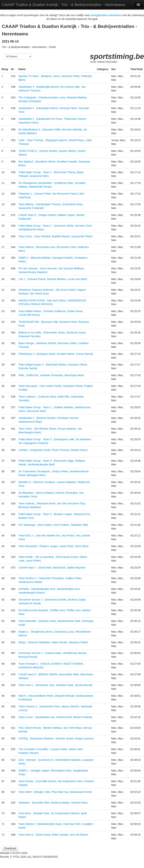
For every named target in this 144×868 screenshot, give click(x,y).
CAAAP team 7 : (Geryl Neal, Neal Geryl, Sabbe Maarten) (52, 568)
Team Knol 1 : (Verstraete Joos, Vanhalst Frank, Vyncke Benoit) (55, 685)
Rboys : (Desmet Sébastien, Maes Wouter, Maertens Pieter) (53, 642)
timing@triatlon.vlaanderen (106, 15)
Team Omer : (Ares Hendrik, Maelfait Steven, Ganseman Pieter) (55, 236)
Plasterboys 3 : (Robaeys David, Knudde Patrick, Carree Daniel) (56, 354)
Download (10, 848)
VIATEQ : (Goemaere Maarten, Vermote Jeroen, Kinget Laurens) (56, 738)
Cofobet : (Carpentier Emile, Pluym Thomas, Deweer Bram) (53, 450)
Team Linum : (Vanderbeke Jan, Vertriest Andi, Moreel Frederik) (55, 717)
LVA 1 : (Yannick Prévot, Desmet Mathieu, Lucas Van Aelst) (53, 279)
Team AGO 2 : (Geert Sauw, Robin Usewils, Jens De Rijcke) (53, 835)
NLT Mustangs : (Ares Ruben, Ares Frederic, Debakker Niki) (53, 525)
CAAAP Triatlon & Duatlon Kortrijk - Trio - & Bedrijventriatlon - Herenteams (64, 5)
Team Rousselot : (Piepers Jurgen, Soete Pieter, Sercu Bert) (53, 546)
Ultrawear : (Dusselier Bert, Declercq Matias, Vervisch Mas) (53, 803)
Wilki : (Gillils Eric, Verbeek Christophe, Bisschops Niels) (51, 375)
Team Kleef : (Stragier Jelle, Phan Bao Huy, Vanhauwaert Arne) (55, 792)
